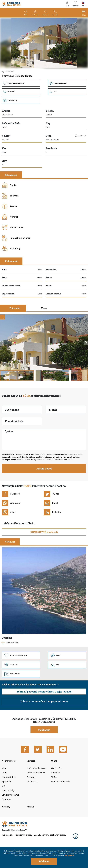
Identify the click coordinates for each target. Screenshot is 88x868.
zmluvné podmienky (56, 474)
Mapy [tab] (44, 325)
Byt (4, 804)
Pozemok (7, 818)
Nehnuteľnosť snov (36, 790)
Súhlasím (44, 861)
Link (67, 108)
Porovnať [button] (21, 108)
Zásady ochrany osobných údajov (60, 471)
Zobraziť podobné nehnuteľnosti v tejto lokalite (44, 709)
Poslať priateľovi (67, 100)
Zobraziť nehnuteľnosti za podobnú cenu (44, 718)
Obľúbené (46, 15)
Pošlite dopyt (44, 485)
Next (86, 359)
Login (67, 6)
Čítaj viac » (69, 855)
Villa (4, 786)
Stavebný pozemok (12, 813)
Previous (2, 359)
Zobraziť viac (12, 659)
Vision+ (76, 6)
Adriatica (56, 790)
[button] (26, 76)
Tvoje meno (12, 426)
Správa (9, 448)
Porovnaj (31, 795)
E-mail (53, 426)
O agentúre (57, 786)
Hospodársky (9, 809)
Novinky (6, 825)
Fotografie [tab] (15, 325)
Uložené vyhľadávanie (38, 786)
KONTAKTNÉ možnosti (44, 549)
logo (11, 4)
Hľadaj (25, 15)
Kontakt (56, 15)
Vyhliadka (44, 747)
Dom (4, 790)
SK (83, 6)
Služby (55, 795)
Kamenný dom (9, 795)
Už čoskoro (32, 799)
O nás (54, 778)
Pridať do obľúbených (21, 100)
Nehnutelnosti (9, 778)
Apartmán (7, 799)
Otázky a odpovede (61, 799)
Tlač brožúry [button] (21, 117)
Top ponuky (35, 15)
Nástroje (31, 778)
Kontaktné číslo (14, 438)
